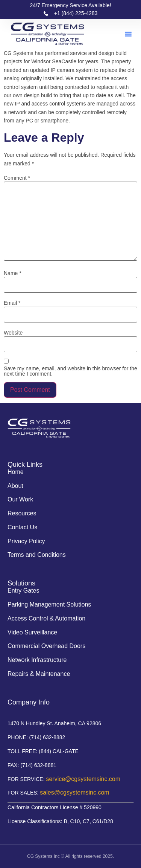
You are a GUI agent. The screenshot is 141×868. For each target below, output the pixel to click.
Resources (22, 513)
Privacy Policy (26, 541)
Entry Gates (23, 591)
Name (13, 273)
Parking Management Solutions (49, 604)
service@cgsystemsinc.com (83, 779)
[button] (128, 34)
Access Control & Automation (46, 618)
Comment (17, 178)
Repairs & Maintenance (39, 674)
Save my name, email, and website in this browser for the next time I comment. (70, 371)
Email (12, 303)
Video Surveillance (32, 632)
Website (13, 333)
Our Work (20, 499)
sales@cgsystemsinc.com (74, 792)
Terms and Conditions (37, 555)
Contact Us (22, 527)
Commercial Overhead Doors (46, 646)
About (15, 486)
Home (16, 472)
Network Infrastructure (37, 660)
